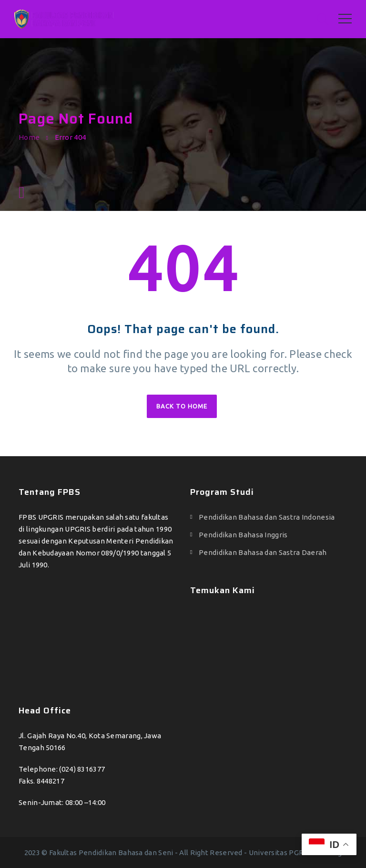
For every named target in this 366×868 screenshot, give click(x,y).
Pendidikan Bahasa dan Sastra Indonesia (267, 517)
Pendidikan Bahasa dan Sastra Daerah (263, 552)
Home (29, 137)
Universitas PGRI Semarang (295, 852)
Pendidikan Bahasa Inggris (243, 535)
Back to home (182, 406)
